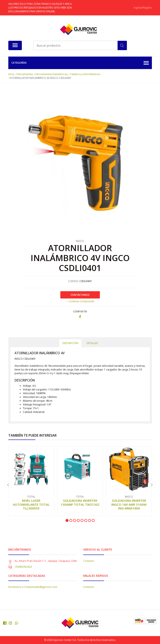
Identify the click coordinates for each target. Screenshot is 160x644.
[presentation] (8, 485)
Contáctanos (80, 295)
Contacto (89, 561)
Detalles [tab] (92, 343)
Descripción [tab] (70, 343)
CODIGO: (73, 281)
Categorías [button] (80, 63)
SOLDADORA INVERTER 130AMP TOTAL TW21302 (80, 502)
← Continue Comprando (80, 301)
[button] (67, 520)
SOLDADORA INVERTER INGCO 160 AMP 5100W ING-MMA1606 (129, 504)
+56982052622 (23, 567)
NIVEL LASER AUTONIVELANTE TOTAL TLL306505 (31, 504)
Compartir (80, 311)
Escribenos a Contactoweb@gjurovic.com (33, 587)
